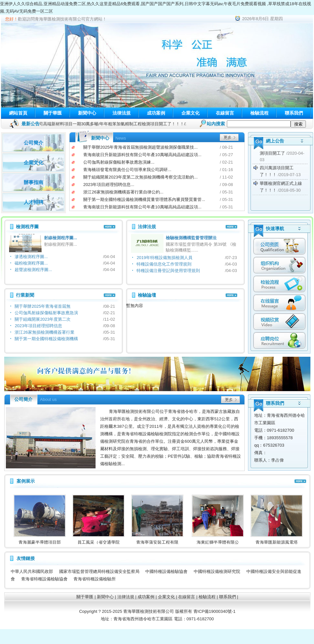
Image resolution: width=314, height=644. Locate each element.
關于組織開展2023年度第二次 (43, 319)
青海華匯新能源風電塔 (283, 542)
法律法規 (122, 113)
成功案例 (156, 113)
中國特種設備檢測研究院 (217, 571)
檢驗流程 (259, 113)
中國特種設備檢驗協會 (166, 571)
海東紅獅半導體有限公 (224, 542)
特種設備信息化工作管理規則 (164, 264)
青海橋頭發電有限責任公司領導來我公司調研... (127, 170)
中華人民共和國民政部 (32, 571)
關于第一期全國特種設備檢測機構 (46, 339)
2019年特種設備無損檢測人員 (164, 258)
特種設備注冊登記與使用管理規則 (168, 271)
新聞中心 (87, 113)
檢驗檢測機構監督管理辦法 (191, 238)
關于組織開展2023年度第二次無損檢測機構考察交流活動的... (140, 177)
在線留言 (225, 113)
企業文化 (190, 113)
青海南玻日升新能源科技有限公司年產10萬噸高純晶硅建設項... (142, 155)
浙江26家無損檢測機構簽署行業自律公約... (123, 192)
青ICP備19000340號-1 (215, 611)
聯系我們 (294, 113)
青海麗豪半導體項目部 (46, 542)
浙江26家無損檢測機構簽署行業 (44, 332)
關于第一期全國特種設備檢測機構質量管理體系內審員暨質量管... (144, 199)
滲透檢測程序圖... (31, 257)
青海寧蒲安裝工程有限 (164, 542)
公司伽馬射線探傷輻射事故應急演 (46, 313)
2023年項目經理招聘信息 (38, 326)
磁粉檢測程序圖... (31, 263)
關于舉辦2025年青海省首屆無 (43, 306)
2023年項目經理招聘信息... (109, 185)
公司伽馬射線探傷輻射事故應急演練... (119, 162)
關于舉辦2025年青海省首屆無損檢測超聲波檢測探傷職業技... (140, 147)
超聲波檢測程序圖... (33, 270)
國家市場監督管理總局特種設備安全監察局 (99, 571)
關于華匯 (53, 113)
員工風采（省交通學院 (105, 542)
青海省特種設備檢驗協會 (44, 579)
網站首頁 (18, 113)
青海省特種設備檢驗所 (95, 579)
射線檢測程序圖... (60, 238)
